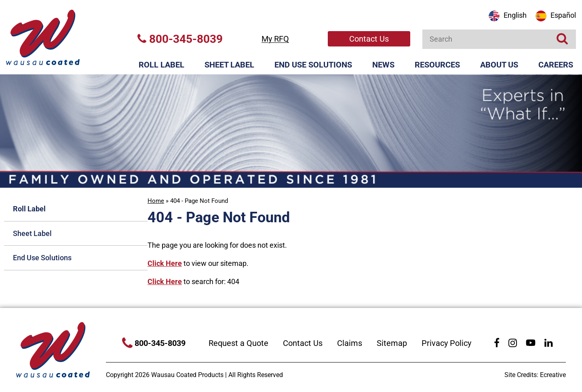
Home (156, 201)
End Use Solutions (313, 65)
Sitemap (392, 343)
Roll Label (161, 65)
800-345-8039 (180, 39)
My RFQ (275, 39)
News (383, 65)
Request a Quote (238, 343)
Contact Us (369, 39)
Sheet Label (229, 65)
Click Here (165, 263)
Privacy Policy (446, 343)
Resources (437, 65)
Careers (556, 65)
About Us (499, 65)
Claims (350, 343)
